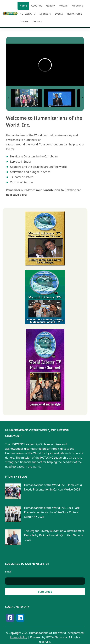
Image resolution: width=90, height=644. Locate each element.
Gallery (50, 5)
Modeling (77, 5)
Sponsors (45, 14)
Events (59, 14)
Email (8, 572)
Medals (63, 5)
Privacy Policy (19, 637)
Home (23, 5)
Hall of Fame (75, 14)
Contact (37, 21)
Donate (24, 21)
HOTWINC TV (27, 14)
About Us (37, 5)
